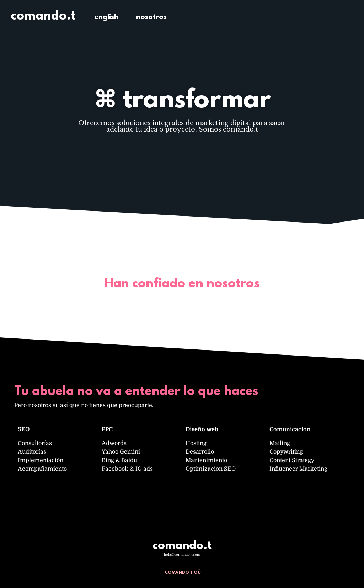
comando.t (43, 16)
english (106, 17)
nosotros (151, 17)
